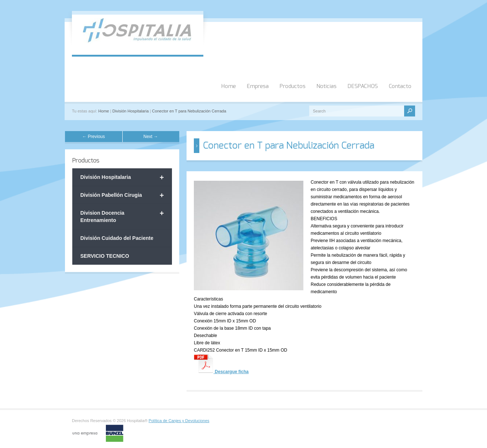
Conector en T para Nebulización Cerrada (189, 111)
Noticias (327, 86)
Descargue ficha (231, 372)
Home (229, 86)
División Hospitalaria (131, 111)
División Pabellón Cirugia (122, 195)
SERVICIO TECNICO (105, 256)
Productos (293, 86)
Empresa (258, 86)
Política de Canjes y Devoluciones (179, 421)
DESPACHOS (363, 86)
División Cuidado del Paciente (117, 238)
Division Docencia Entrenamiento (122, 216)
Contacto (400, 86)
